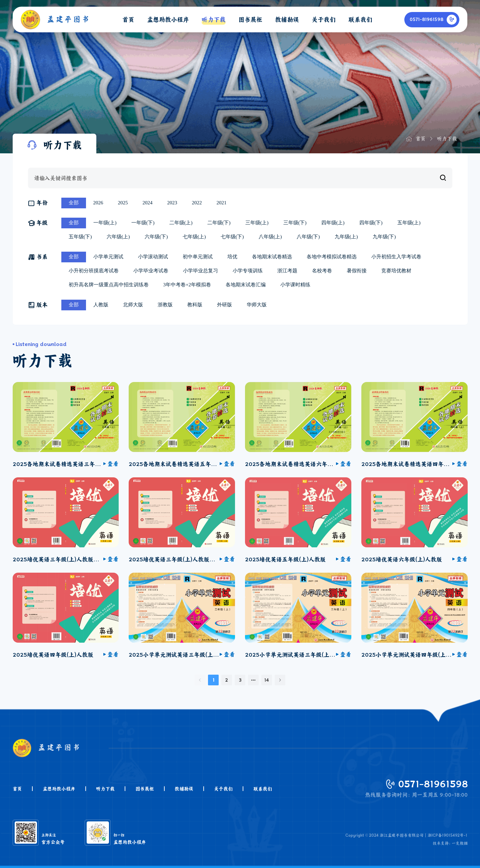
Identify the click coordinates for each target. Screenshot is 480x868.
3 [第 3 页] (240, 680)
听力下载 (105, 789)
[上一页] (200, 680)
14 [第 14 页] (267, 680)
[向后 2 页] (253, 680)
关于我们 (223, 789)
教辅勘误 (184, 789)
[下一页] (280, 680)
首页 (17, 789)
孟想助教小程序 (59, 789)
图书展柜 (145, 789)
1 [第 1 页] (213, 680)
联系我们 (263, 789)
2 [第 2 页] (227, 680)
